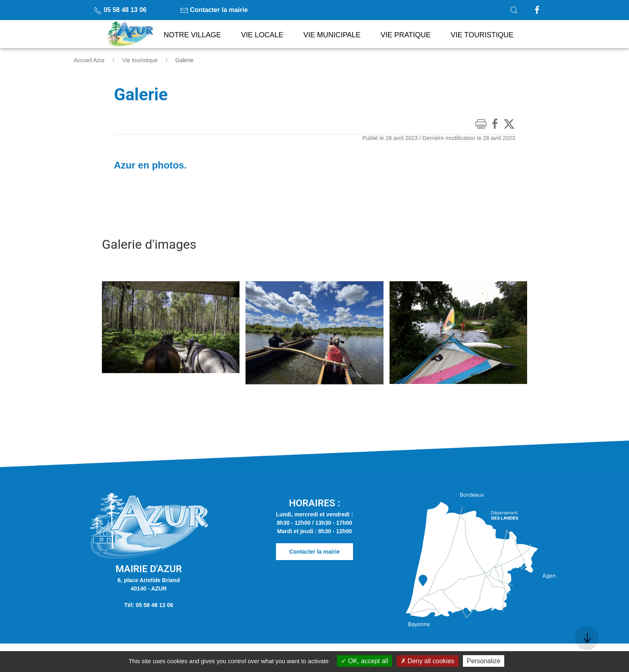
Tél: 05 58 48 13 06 (149, 605)
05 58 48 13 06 (120, 10)
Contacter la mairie (214, 10)
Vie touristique (140, 60)
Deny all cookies (428, 661)
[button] (514, 10)
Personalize (484, 661)
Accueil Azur (89, 60)
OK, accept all (364, 661)
